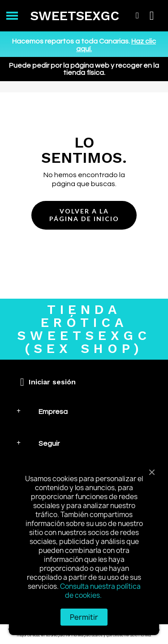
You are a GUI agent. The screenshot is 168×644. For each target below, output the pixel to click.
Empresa (53, 412)
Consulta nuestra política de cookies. (100, 591)
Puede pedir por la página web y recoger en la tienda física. (84, 69)
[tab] (84, 411)
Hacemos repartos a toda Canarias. (84, 45)
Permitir (84, 617)
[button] (84, 215)
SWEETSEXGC (75, 16)
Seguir (49, 444)
